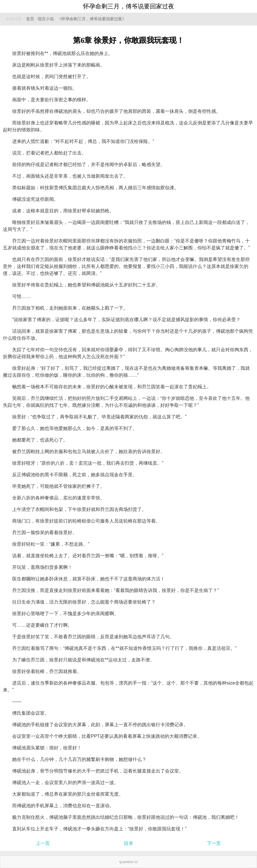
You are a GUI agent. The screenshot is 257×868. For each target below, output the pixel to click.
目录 (128, 843)
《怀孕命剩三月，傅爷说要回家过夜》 (92, 19)
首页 (30, 19)
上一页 (43, 843)
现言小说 (46, 19)
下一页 (214, 843)
